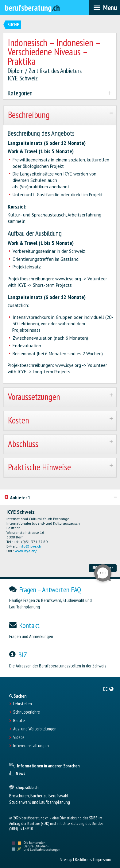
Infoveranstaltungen (31, 746)
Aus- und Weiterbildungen (35, 729)
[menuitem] (108, 689)
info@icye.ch (30, 546)
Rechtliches (83, 859)
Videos (19, 737)
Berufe (19, 721)
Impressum (103, 859)
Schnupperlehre (27, 712)
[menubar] (105, 8)
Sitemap (66, 859)
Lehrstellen (23, 704)
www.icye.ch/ (26, 551)
